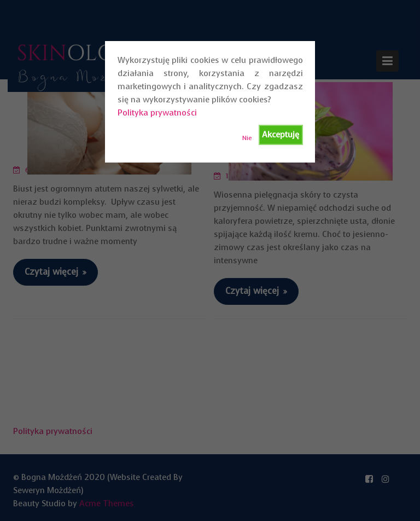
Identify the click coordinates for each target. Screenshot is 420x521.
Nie (247, 138)
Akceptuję (281, 135)
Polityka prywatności (157, 113)
